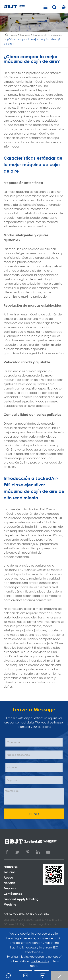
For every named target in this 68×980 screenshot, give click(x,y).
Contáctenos (13, 894)
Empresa (10, 888)
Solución (10, 872)
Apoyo (8, 877)
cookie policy (40, 961)
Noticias (25, 35)
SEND (34, 814)
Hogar (13, 35)
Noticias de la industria (48, 35)
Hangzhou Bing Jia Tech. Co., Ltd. (26, 914)
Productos (11, 867)
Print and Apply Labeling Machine (21, 902)
